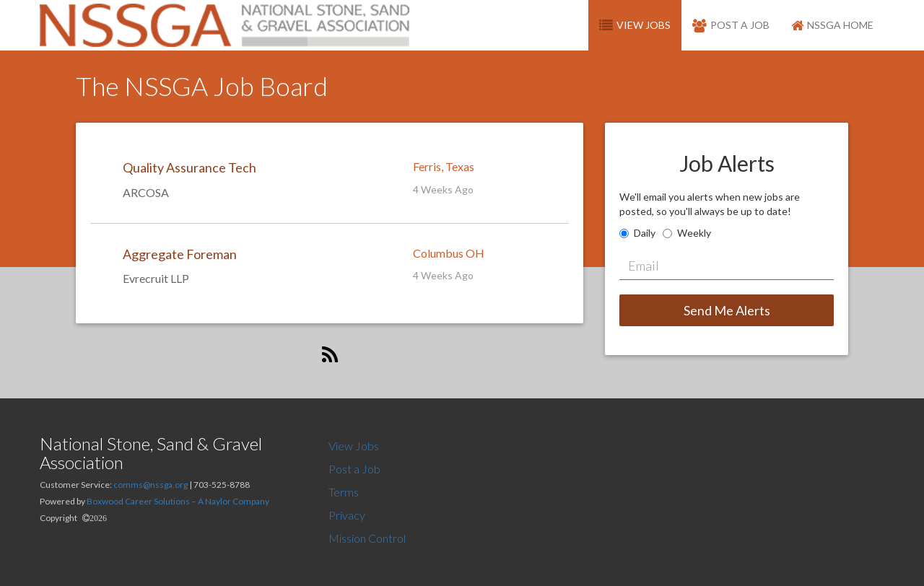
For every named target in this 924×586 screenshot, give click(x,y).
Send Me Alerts (727, 310)
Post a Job (354, 469)
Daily (645, 233)
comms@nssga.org (151, 485)
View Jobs (354, 446)
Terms (344, 492)
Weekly (694, 233)
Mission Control (367, 538)
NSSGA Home (832, 25)
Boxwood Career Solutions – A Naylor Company (178, 501)
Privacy (347, 515)
